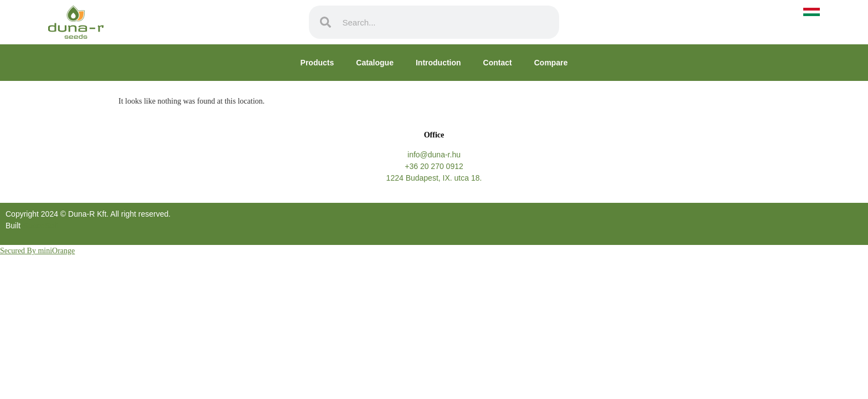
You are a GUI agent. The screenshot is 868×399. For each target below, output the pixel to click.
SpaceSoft (41, 226)
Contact (498, 63)
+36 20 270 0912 (434, 166)
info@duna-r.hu (434, 155)
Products (317, 63)
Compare (551, 63)
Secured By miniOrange (37, 251)
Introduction (438, 63)
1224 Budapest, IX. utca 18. (434, 178)
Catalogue (375, 63)
